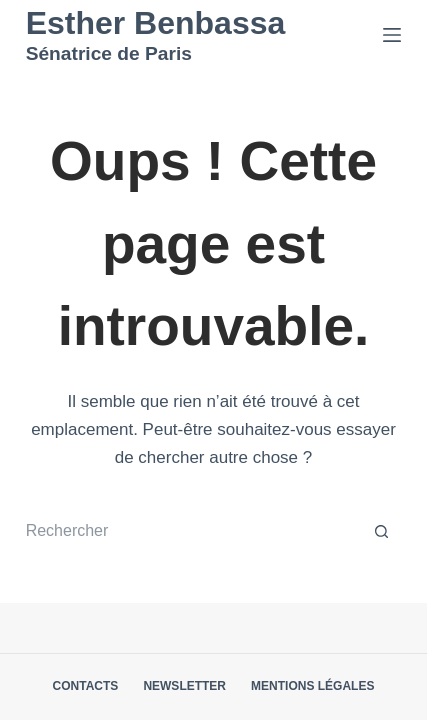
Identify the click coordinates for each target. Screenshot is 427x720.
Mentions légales (312, 686)
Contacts (86, 686)
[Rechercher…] (194, 532)
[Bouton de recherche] (381, 532)
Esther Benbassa (156, 23)
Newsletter (184, 686)
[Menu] (392, 35)
